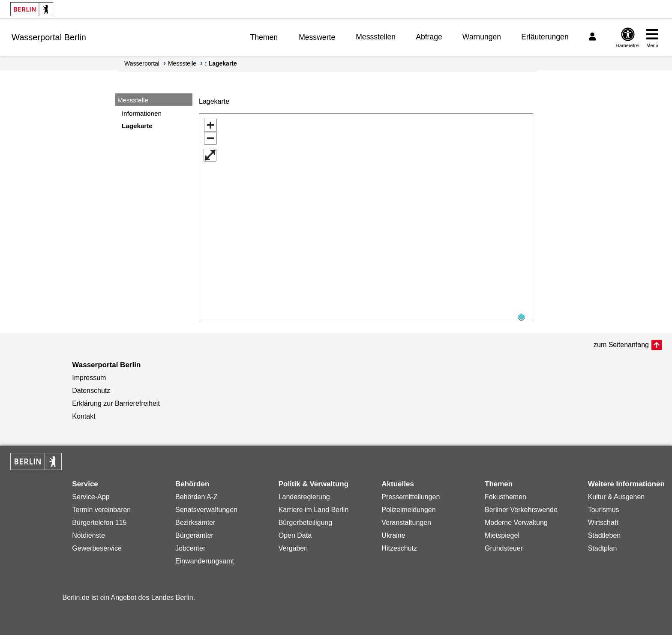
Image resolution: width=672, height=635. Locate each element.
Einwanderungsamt (205, 558)
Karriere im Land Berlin (314, 507)
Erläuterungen (545, 37)
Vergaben (293, 545)
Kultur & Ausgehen (616, 494)
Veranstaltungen (406, 520)
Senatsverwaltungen (206, 507)
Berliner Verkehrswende (521, 507)
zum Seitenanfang (621, 342)
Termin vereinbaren (101, 507)
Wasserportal (142, 63)
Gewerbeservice (97, 545)
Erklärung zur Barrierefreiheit (116, 400)
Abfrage (429, 37)
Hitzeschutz (399, 545)
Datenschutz (91, 388)
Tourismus (604, 507)
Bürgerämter (194, 532)
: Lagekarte (221, 63)
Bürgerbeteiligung (305, 520)
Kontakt (84, 413)
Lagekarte (137, 126)
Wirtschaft (603, 520)
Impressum (89, 375)
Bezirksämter (195, 520)
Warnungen (482, 37)
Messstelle (182, 63)
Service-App (91, 494)
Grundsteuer (504, 545)
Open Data (295, 532)
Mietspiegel (502, 532)
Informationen (142, 113)
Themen (264, 37)
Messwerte (317, 37)
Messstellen (376, 37)
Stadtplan (603, 545)
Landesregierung (304, 494)
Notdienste (88, 532)
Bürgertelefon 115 (99, 520)
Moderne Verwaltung (516, 520)
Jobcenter (190, 545)
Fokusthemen (505, 494)
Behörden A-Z (196, 494)
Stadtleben (604, 532)
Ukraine (393, 532)
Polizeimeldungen (408, 507)
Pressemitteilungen (411, 494)
